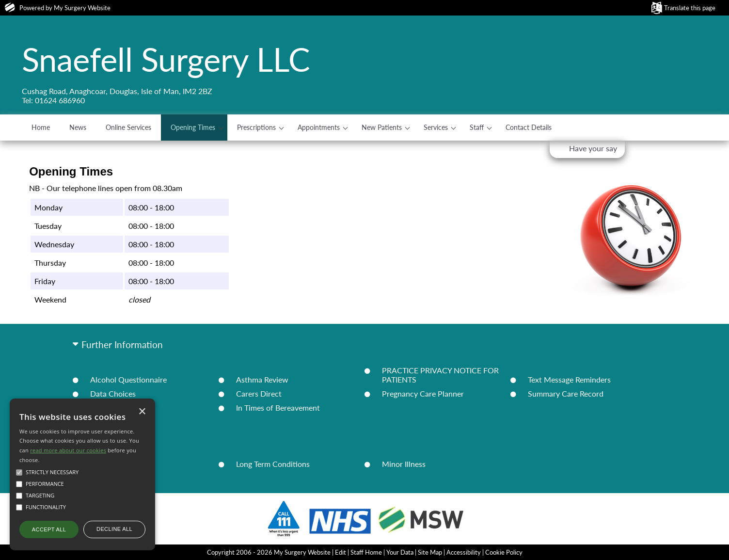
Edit (341, 552)
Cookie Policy (504, 552)
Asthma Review (262, 379)
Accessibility (464, 552)
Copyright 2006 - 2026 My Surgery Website (269, 552)
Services (436, 127)
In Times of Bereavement (278, 408)
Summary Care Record (566, 393)
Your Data (400, 552)
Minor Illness (404, 464)
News (78, 127)
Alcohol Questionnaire (128, 379)
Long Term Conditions (273, 464)
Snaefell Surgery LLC (166, 59)
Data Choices (113, 393)
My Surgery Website (82, 8)
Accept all (49, 529)
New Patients (382, 127)
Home (41, 127)
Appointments (319, 127)
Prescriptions (256, 127)
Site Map (430, 552)
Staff (477, 127)
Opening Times (193, 127)
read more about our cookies (68, 450)
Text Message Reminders (569, 379)
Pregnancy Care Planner (423, 393)
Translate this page (690, 8)
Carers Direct (259, 393)
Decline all (114, 529)
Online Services (128, 127)
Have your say (593, 148)
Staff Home (366, 552)
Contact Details (529, 127)
